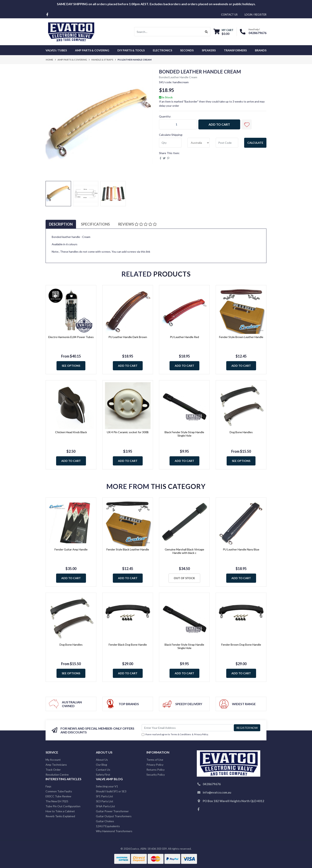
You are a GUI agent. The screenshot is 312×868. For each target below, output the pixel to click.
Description (61, 224)
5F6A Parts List (105, 806)
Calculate (255, 143)
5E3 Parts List (105, 801)
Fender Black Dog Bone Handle (128, 645)
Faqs (48, 786)
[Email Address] (187, 728)
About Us (102, 760)
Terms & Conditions (181, 734)
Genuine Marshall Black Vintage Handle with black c (184, 551)
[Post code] (227, 143)
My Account (53, 760)
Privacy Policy (201, 734)
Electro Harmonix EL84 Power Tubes (71, 337)
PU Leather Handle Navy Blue (241, 549)
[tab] (61, 224)
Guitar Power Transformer (112, 811)
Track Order (53, 770)
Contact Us (103, 770)
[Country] (199, 143)
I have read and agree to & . (175, 735)
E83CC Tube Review (58, 796)
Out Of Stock (184, 578)
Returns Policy (156, 770)
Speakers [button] (209, 50)
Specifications (95, 224)
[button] (247, 124)
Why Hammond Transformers (114, 831)
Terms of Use (155, 760)
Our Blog (101, 765)
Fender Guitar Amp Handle (71, 549)
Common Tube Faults (59, 791)
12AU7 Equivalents (108, 826)
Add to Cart (219, 124)
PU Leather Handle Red (184, 337)
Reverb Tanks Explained (60, 816)
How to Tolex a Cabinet (60, 811)
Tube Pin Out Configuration (63, 806)
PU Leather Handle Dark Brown (128, 337)
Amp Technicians (56, 765)
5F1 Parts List (104, 796)
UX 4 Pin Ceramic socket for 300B (128, 432)
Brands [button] (261, 50)
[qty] (170, 143)
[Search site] (206, 32)
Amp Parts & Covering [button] (92, 50)
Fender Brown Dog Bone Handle (241, 645)
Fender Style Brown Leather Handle (241, 337)
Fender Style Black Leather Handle (128, 549)
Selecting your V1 (107, 786)
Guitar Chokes (105, 821)
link (148, 252)
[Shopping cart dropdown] (223, 32)
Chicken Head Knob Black (71, 432)
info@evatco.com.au (217, 792)
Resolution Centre (57, 775)
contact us (229, 15)
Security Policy (156, 775)
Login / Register (255, 15)
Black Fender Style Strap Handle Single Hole (184, 434)
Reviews (137, 224)
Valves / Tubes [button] (56, 50)
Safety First (103, 775)
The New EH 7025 (57, 801)
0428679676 (257, 33)
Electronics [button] (162, 50)
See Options (71, 366)
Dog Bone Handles (241, 432)
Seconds (187, 50)
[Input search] (168, 32)
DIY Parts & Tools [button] (131, 50)
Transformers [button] (235, 50)
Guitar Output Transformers (114, 816)
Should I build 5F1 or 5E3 (111, 791)
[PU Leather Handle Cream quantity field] (178, 124)
